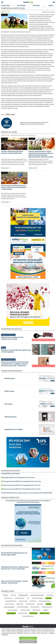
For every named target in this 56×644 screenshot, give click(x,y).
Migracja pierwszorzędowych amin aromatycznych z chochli (12, 338)
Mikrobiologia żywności (45, 601)
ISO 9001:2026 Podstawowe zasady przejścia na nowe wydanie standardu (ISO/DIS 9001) (27, 493)
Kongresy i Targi (23, 601)
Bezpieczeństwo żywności (18, 135)
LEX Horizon (8, 404)
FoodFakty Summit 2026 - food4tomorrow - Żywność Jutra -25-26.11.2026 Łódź (15, 568)
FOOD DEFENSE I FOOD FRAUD (10, 474)
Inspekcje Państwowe (11, 601)
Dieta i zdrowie (8, 598)
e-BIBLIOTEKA (6, 6)
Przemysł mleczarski (47, 607)
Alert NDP (13, 595)
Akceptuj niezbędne (27, 642)
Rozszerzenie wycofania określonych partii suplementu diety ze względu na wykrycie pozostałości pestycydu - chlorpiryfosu (15, 364)
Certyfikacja (50, 595)
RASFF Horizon (9, 391)
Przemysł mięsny (31, 135)
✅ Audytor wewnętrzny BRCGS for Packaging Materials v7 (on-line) (21, 485)
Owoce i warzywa (30, 604)
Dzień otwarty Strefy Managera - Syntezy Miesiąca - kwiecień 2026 (14, 582)
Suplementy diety (23, 613)
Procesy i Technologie (23, 607)
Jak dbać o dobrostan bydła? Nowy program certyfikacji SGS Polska (12, 152)
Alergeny (5, 595)
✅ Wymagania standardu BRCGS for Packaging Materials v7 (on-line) (21, 481)
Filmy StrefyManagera (37, 598)
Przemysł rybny (36, 610)
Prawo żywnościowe (9, 607)
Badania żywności (23, 595)
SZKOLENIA (36, 6)
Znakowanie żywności (28, 616)
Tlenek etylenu (33, 613)
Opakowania (20, 604)
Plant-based (40, 604)
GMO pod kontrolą (10, 417)
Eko (28, 598)
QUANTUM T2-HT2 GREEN (14, 429)
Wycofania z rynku (45, 613)
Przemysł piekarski (25, 610)
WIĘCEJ (51, 6)
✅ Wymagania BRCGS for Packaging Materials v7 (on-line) (18, 477)
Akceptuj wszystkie (27, 638)
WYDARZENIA (21, 6)
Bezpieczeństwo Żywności (49, 12)
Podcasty (48, 604)
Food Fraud (48, 598)
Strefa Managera (11, 613)
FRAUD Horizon (10, 378)
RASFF (46, 610)
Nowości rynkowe (10, 604)
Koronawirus (33, 601)
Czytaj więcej (5, 168)
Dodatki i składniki (20, 598)
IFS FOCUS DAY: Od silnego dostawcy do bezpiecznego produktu (14, 554)
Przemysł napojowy (13, 610)
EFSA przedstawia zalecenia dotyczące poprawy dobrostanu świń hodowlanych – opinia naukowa (14, 187)
